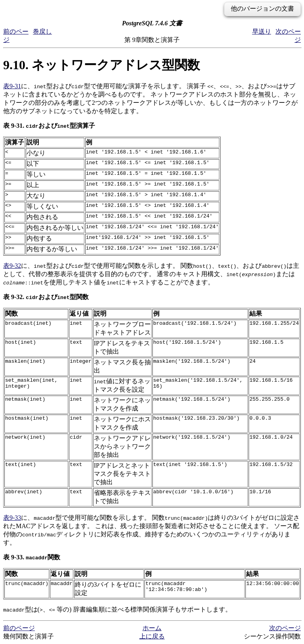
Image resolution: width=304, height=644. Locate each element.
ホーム (152, 628)
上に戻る (152, 636)
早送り (262, 31)
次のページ (285, 628)
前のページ (19, 628)
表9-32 (12, 266)
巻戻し (42, 31)
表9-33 (12, 518)
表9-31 (12, 86)
